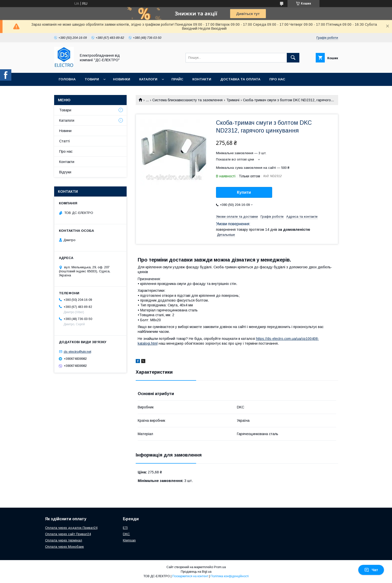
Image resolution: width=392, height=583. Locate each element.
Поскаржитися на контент (190, 576)
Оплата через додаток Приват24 (71, 528)
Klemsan (129, 540)
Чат (371, 570)
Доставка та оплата (240, 79)
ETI (125, 528)
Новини (65, 131)
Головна (67, 79)
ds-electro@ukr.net (77, 352)
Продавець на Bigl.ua (196, 572)
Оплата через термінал (64, 540)
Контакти (202, 79)
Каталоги (148, 79)
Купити (244, 192)
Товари (92, 79)
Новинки (122, 79)
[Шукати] (293, 58)
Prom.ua (220, 567)
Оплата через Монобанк (64, 547)
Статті (64, 141)
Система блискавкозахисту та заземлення (187, 100)
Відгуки (65, 172)
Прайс (177, 79)
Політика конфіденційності (230, 576)
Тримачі (233, 100)
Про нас (277, 79)
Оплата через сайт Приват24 (68, 534)
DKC (126, 534)
